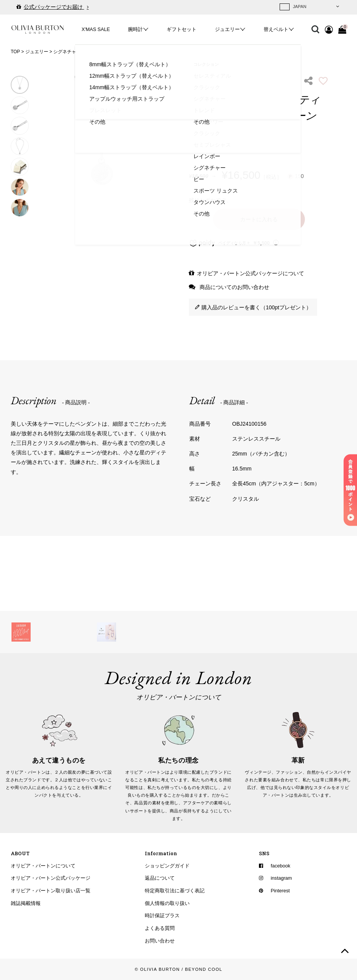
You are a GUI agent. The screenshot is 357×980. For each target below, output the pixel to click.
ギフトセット (182, 29)
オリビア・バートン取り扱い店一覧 (51, 891)
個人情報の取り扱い (167, 903)
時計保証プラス (162, 916)
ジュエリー (227, 29)
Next (164, 146)
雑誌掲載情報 (26, 903)
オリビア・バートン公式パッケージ (51, 878)
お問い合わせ (160, 941)
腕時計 (135, 29)
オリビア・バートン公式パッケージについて (251, 273)
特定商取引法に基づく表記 (175, 891)
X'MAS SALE (96, 29)
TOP (15, 52)
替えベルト (276, 29)
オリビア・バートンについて (43, 866)
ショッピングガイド (167, 866)
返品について (160, 878)
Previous (40, 146)
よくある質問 (160, 928)
